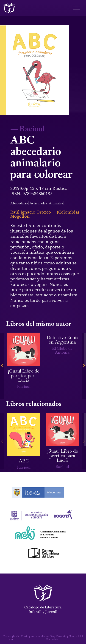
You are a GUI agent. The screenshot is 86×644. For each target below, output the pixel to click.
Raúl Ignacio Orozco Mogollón (31, 214)
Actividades (38, 203)
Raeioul (32, 128)
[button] (2, 366)
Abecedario (19, 203)
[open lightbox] (34, 70)
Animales (56, 203)
